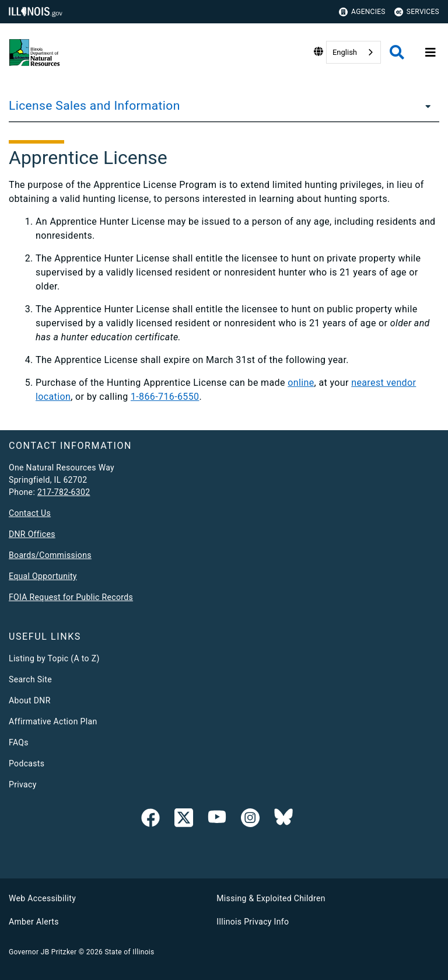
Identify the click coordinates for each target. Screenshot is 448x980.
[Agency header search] (397, 52)
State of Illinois (129, 952)
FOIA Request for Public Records (71, 597)
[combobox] (353, 52)
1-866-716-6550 (165, 397)
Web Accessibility (42, 898)
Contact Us (30, 513)
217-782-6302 (64, 492)
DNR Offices (32, 534)
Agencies (362, 12)
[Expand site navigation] (430, 53)
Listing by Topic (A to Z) (54, 658)
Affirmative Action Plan (53, 721)
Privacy (23, 784)
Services (417, 12)
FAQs (19, 742)
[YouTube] (217, 820)
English (345, 52)
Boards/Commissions (50, 555)
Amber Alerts (34, 922)
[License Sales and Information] (425, 106)
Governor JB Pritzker (43, 952)
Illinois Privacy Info (253, 922)
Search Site (30, 679)
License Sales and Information (94, 106)
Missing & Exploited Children (271, 898)
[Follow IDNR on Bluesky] (283, 820)
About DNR (30, 700)
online (301, 383)
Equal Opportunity (43, 576)
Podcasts (27, 763)
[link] (150, 820)
